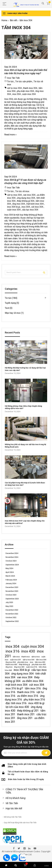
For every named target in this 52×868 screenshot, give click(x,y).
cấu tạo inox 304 (30, 210)
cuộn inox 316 (32, 667)
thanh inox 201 (26, 714)
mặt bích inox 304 (35, 204)
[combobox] (26, 272)
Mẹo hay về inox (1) (14, 313)
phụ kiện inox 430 (39, 664)
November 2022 (12, 614)
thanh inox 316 (26, 692)
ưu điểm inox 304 (33, 681)
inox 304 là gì (14, 207)
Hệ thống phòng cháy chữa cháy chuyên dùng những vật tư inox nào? (23, 407)
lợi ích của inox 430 (17, 707)
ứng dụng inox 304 (26, 198)
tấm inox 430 (40, 662)
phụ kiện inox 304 (25, 91)
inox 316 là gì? (14, 688)
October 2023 (11, 595)
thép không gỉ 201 (28, 711)
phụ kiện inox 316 (34, 700)
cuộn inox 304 (29, 94)
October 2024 (11, 561)
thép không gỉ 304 (26, 201)
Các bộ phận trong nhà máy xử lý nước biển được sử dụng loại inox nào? (25, 484)
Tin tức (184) (11, 298)
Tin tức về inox (22, 191)
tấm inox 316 (33, 688)
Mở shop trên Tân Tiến (13, 817)
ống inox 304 (19, 204)
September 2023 (12, 599)
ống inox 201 (25, 718)
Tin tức (10, 82)
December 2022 (12, 610)
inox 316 (12, 651)
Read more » (10, 135)
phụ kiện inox (23, 662)
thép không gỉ (24, 664)
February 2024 (11, 580)
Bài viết (13, 20)
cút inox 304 (37, 207)
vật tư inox (36, 657)
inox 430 (28, 651)
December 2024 (12, 553)
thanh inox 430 (11, 664)
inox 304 (17, 94)
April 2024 (10, 572)
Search (43, 3)
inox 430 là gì (36, 703)
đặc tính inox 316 (16, 703)
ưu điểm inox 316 (28, 696)
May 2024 (9, 568)
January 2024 (11, 583)
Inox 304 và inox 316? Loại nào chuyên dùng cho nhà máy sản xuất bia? (25, 522)
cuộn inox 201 (15, 660)
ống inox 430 (19, 667)
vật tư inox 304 (14, 88)
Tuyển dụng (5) (12, 303)
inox (31, 662)
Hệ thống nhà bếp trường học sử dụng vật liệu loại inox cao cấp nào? (25, 369)
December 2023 (12, 587)
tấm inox (16, 657)
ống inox (9, 667)
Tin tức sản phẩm (24, 82)
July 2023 (9, 602)
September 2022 (12, 621)
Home (4, 20)
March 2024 (10, 576)
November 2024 (12, 557)
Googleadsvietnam (24, 851)
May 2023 (9, 606)
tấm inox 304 (41, 660)
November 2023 (12, 591)
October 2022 (11, 617)
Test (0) (9, 308)
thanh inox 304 (30, 88)
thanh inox (26, 657)
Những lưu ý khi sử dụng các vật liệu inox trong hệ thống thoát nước (25, 446)
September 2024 (12, 565)
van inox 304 (29, 195)
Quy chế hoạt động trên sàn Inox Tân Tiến (20, 823)
